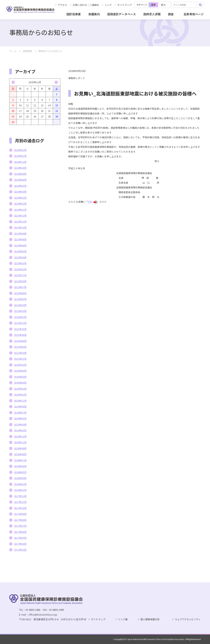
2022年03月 (20, 311)
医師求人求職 (152, 14)
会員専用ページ (194, 14)
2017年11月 (20, 502)
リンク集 (123, 619)
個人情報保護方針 (150, 619)
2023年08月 (20, 239)
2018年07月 (20, 460)
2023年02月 (20, 269)
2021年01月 (20, 359)
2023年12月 (20, 216)
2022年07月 (20, 287)
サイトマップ (124, 5)
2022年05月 (20, 299)
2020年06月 (20, 371)
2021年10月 (20, 329)
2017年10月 (20, 508)
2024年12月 (20, 162)
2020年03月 (20, 389)
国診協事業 (74, 14)
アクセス (62, 5)
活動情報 (27, 51)
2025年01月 (20, 156)
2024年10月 (20, 168)
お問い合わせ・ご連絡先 (86, 5)
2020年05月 (20, 377)
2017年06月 (20, 532)
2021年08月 (20, 335)
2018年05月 (20, 472)
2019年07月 (20, 413)
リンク (108, 5)
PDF (92, 202)
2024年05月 (20, 186)
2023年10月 (20, 227)
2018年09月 (20, 448)
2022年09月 (20, 281)
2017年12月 (20, 496)
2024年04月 (20, 192)
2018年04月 (20, 478)
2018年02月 (20, 484)
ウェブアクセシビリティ (188, 619)
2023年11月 (20, 222)
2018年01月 (20, 490)
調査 (171, 14)
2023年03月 (20, 263)
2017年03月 (20, 550)
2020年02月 (20, 395)
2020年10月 (20, 365)
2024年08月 (20, 180)
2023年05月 (20, 251)
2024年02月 (20, 204)
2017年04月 (20, 544)
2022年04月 (20, 305)
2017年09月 (20, 514)
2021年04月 (20, 353)
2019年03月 (20, 430)
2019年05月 (20, 418)
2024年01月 (20, 210)
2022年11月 (20, 275)
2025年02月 (20, 150)
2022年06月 (20, 293)
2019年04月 (20, 424)
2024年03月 (20, 198)
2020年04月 (20, 383)
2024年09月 (20, 174)
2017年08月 (20, 520)
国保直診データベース (122, 14)
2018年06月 (20, 466)
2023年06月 (20, 245)
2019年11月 (20, 401)
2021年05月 (20, 347)
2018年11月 (20, 442)
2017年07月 (20, 526)
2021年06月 (20, 341)
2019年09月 (20, 406)
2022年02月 (20, 317)
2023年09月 (20, 234)
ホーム (13, 51)
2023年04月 (20, 257)
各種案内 (94, 14)
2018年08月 (20, 454)
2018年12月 (20, 436)
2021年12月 (20, 323)
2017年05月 (20, 538)
